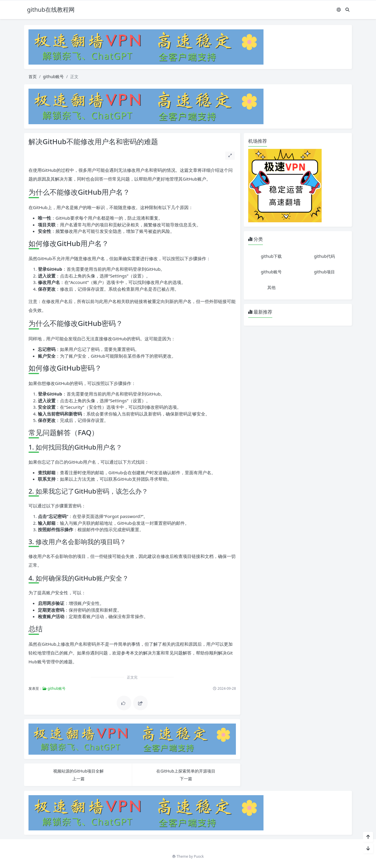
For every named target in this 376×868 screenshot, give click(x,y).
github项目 (324, 272)
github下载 (271, 256)
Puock (199, 856)
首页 (33, 76)
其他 (271, 287)
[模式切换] (339, 10)
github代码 (324, 256)
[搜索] (348, 10)
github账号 (53, 76)
